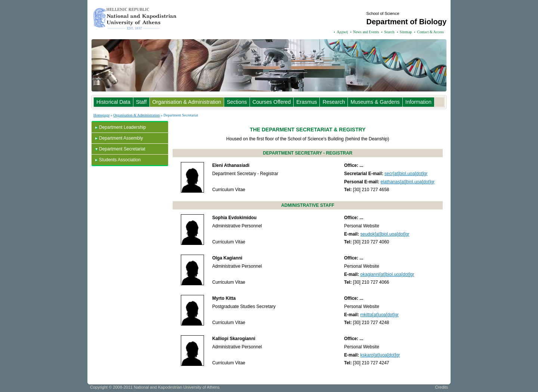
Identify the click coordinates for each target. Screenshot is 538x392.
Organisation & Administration (187, 102)
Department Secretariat (122, 149)
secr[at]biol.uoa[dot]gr (406, 174)
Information (418, 102)
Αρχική (342, 32)
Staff (141, 102)
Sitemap (406, 32)
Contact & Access (430, 32)
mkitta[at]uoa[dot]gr (379, 315)
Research (334, 102)
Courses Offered (272, 102)
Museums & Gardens (375, 102)
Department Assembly (121, 138)
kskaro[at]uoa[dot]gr (380, 355)
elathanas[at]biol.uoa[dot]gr (407, 182)
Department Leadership (122, 127)
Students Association (120, 160)
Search (389, 32)
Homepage (101, 115)
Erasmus (307, 102)
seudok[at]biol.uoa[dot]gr (385, 234)
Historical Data (113, 102)
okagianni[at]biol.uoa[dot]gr (387, 274)
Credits (441, 387)
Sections (237, 102)
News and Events (366, 32)
